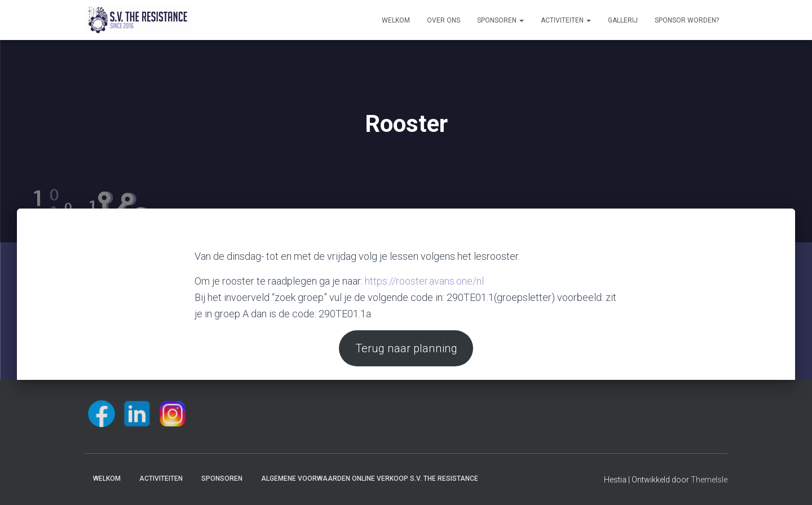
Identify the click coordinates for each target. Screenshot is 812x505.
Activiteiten (566, 20)
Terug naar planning (406, 348)
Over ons (443, 20)
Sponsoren (500, 20)
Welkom (396, 20)
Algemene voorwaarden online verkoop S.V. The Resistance (370, 479)
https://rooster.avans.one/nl (424, 281)
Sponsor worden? (687, 20)
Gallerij (623, 20)
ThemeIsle (709, 480)
